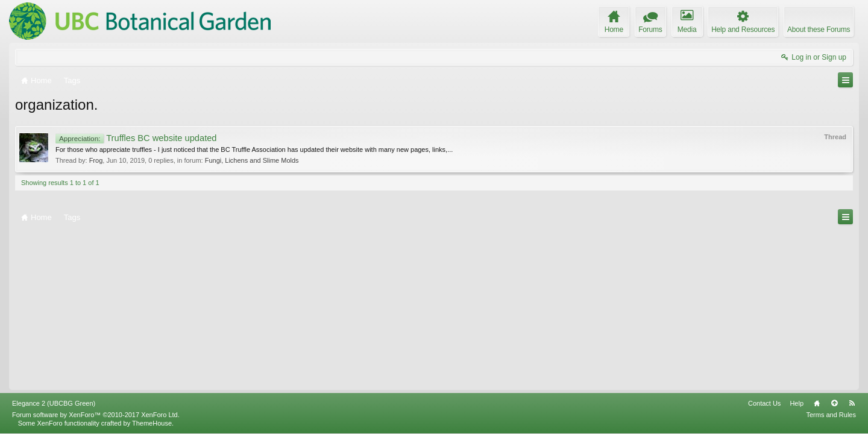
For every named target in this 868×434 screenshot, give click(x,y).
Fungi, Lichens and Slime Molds (252, 160)
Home (817, 403)
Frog (96, 160)
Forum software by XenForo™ (96, 415)
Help (797, 403)
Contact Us (764, 403)
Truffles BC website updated (136, 138)
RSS (852, 403)
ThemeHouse (152, 423)
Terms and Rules (831, 415)
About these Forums (819, 30)
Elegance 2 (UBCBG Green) (54, 403)
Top (834, 403)
